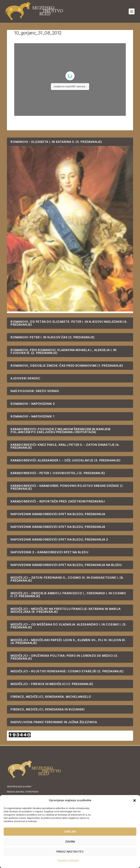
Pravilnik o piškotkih (68, 860)
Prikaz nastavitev (70, 852)
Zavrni (70, 842)
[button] (135, 800)
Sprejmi (70, 832)
